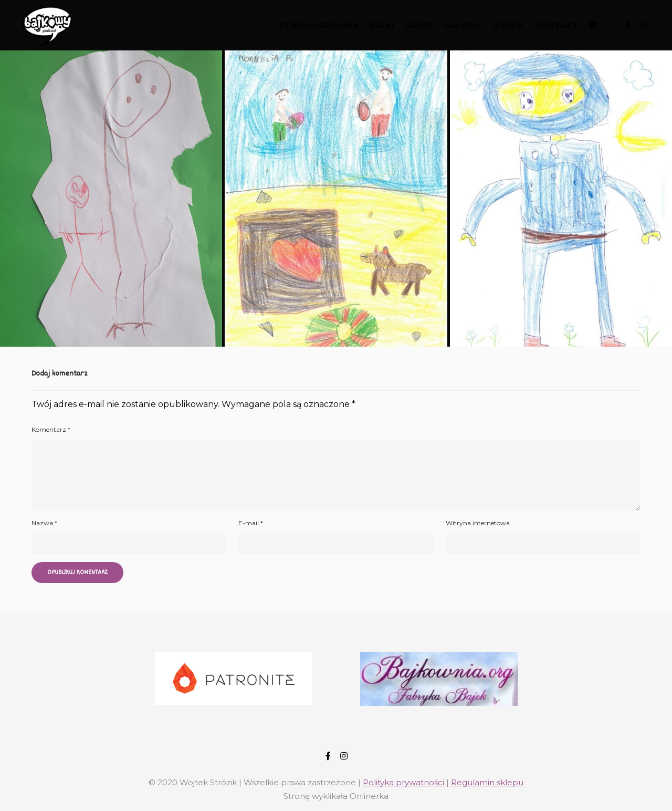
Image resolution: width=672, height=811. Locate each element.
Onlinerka (369, 796)
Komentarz (51, 429)
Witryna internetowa (478, 523)
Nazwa (44, 523)
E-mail (251, 523)
